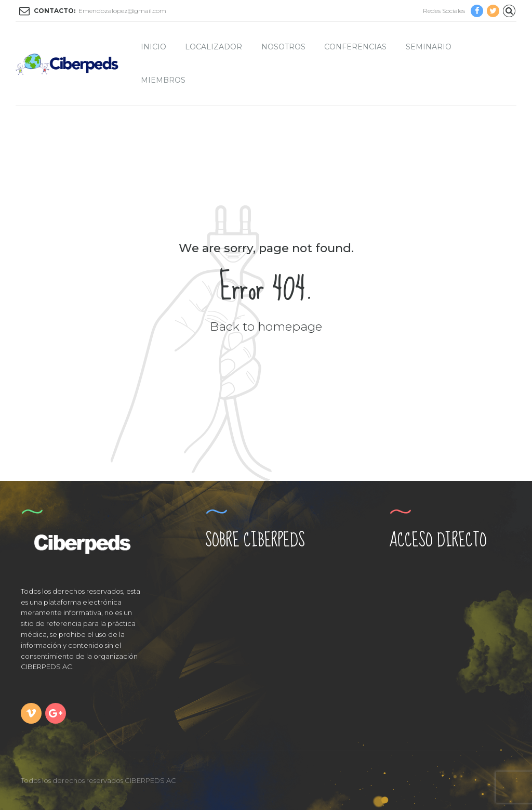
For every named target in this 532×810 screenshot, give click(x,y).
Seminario (429, 47)
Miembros (163, 80)
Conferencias (355, 47)
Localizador (214, 47)
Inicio (154, 47)
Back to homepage (266, 326)
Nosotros (283, 47)
